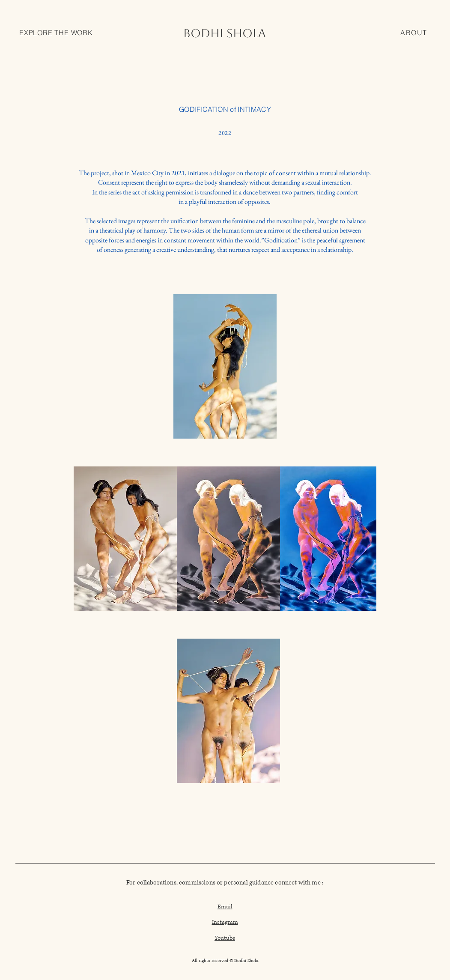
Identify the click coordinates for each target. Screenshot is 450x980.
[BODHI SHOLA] (225, 33)
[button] (56, 33)
